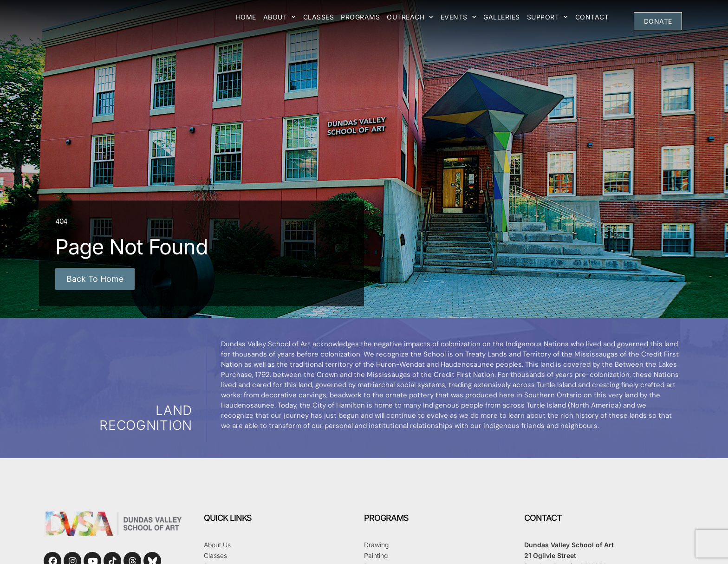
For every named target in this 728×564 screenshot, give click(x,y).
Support (548, 17)
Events (459, 17)
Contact (592, 17)
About (280, 17)
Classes (319, 17)
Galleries (502, 17)
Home (246, 17)
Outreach (410, 17)
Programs (360, 17)
